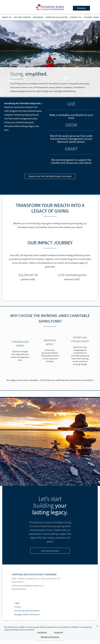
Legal (17, 603)
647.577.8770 (17, 582)
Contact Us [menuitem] (75, 18)
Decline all (42, 632)
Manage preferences (50, 637)
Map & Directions (19, 589)
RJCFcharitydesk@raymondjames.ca (28, 586)
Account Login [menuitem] (90, 18)
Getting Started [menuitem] (22, 18)
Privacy (18, 607)
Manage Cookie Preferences (27, 615)
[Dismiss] (97, 626)
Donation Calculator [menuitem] (56, 18)
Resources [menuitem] (38, 18)
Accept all (58, 632)
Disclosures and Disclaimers (27, 611)
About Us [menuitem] (7, 18)
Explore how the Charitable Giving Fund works (50, 177)
